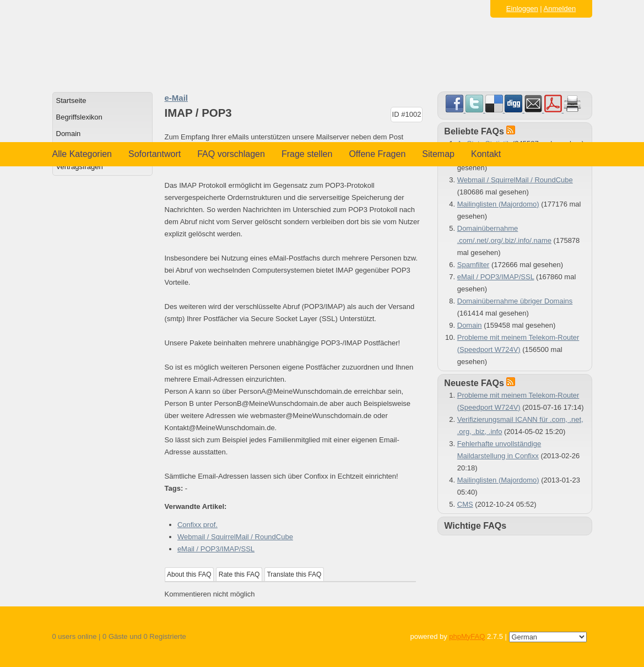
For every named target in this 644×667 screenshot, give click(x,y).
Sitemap (438, 154)
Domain (69, 134)
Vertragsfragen (80, 167)
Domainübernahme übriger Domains (515, 301)
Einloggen (522, 9)
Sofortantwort (155, 154)
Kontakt (486, 154)
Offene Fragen (377, 154)
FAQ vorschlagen (231, 154)
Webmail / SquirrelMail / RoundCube (235, 537)
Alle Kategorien (82, 154)
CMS (465, 504)
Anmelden (560, 9)
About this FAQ (189, 574)
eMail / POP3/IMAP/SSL (216, 549)
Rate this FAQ (239, 574)
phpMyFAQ (467, 636)
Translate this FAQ (294, 574)
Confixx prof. (197, 525)
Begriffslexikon (79, 117)
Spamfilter (473, 265)
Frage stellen (307, 154)
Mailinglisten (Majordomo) (498, 204)
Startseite (71, 101)
